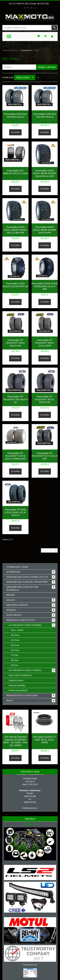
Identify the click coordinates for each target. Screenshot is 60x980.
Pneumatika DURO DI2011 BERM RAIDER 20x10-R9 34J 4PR (45, 173)
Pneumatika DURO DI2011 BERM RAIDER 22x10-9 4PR (45, 230)
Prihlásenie (25, 8)
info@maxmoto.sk (30, 808)
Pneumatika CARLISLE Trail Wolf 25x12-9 (45, 115)
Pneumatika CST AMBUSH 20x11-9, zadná (15, 172)
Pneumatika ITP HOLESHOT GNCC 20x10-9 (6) (15, 343)
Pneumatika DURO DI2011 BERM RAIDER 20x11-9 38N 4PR (15, 230)
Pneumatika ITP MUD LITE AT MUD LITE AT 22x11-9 (15, 512)
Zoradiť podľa (8, 77)
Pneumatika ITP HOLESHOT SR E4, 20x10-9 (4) (45, 399)
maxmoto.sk (26, 50)
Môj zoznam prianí (34, 8)
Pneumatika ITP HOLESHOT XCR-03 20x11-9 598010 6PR (15, 456)
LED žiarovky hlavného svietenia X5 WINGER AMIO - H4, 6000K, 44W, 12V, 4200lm (15, 741)
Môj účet (29, 8)
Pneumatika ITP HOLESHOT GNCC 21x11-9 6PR (45, 343)
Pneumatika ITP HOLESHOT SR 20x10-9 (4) (15, 399)
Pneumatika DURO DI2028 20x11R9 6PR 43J (15, 285)
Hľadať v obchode (47, 67)
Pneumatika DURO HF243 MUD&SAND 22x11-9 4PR (45, 286)
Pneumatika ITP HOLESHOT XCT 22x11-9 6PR (45, 456)
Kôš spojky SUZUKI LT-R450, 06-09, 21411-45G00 (45, 740)
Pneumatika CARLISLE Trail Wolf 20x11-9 (15, 115)
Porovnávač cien (30, 965)
